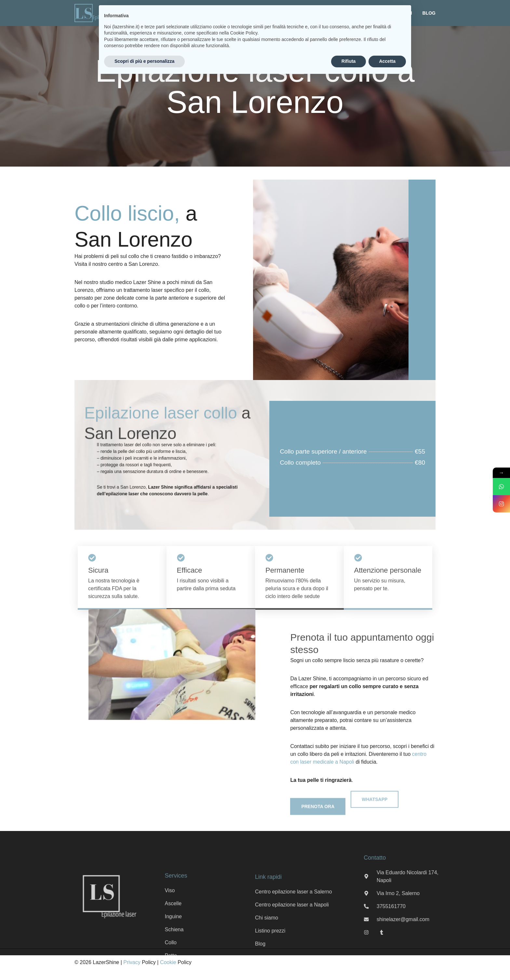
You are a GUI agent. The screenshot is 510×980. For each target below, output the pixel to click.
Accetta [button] (387, 61)
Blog (429, 13)
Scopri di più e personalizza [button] (144, 61)
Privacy (132, 962)
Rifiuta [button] (349, 61)
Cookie (168, 962)
